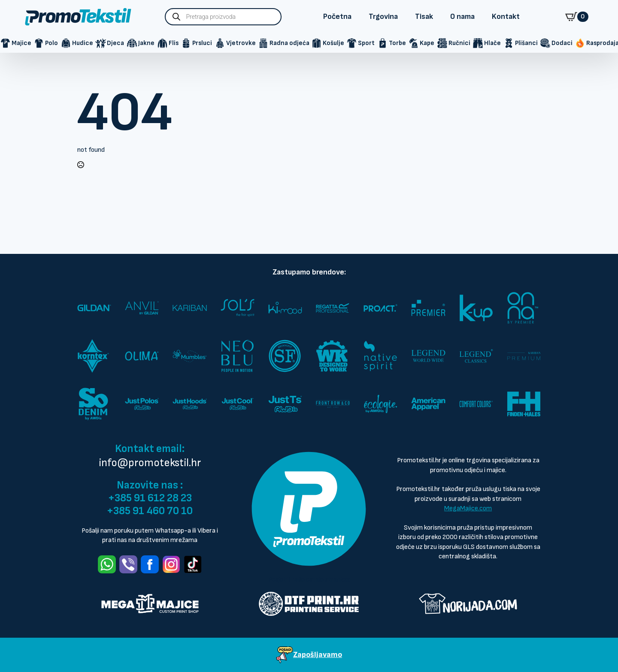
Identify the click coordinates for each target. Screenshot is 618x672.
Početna (337, 17)
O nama (462, 17)
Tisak (424, 17)
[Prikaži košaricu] (577, 17)
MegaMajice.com (468, 508)
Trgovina (383, 17)
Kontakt (506, 17)
